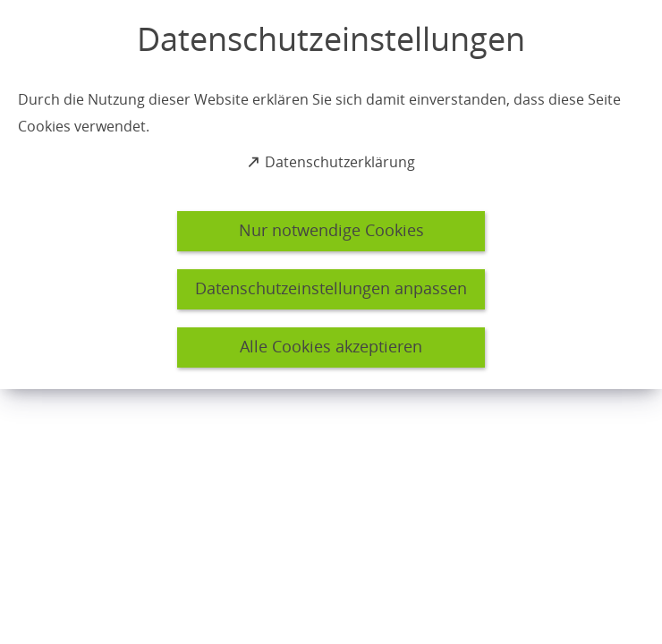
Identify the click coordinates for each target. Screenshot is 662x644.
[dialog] (331, 195)
